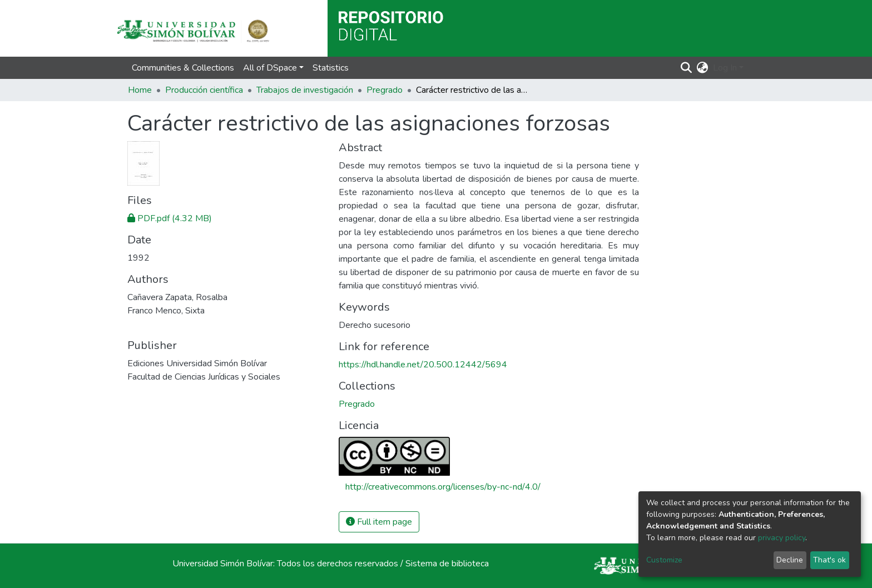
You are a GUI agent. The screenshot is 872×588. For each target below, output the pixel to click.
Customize (664, 560)
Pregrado (385, 90)
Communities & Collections (183, 68)
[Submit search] (687, 68)
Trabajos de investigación (305, 90)
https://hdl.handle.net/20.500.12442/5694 (423, 365)
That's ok (829, 560)
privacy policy (782, 538)
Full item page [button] (379, 522)
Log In (725, 68)
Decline (790, 560)
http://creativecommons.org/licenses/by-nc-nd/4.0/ (443, 487)
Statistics (331, 68)
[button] (703, 68)
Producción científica (204, 90)
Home (140, 90)
